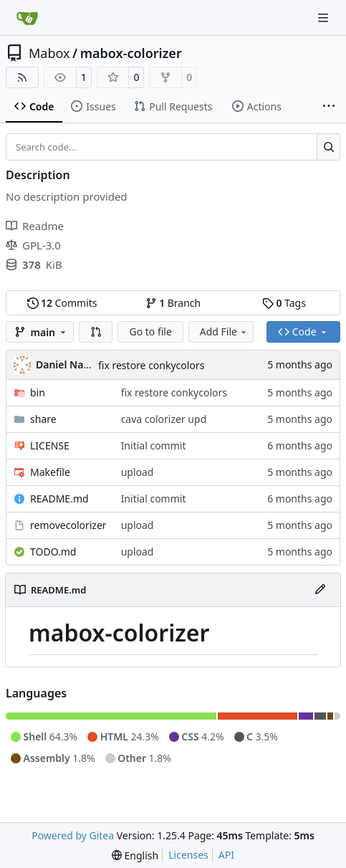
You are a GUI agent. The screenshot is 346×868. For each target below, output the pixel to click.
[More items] (329, 107)
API (226, 855)
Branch (173, 303)
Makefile (50, 472)
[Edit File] (320, 590)
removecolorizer (68, 525)
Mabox (49, 53)
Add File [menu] (224, 332)
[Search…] (328, 147)
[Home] (27, 18)
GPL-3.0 (33, 245)
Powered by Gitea (73, 835)
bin (38, 392)
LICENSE (50, 445)
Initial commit (154, 445)
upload (138, 472)
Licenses (188, 855)
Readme (35, 226)
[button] (96, 332)
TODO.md (53, 552)
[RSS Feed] (22, 77)
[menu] (135, 855)
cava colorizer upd (164, 419)
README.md (59, 499)
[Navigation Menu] (325, 18)
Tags (284, 303)
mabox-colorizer (131, 53)
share (43, 419)
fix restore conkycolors (151, 365)
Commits (62, 303)
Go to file (150, 332)
